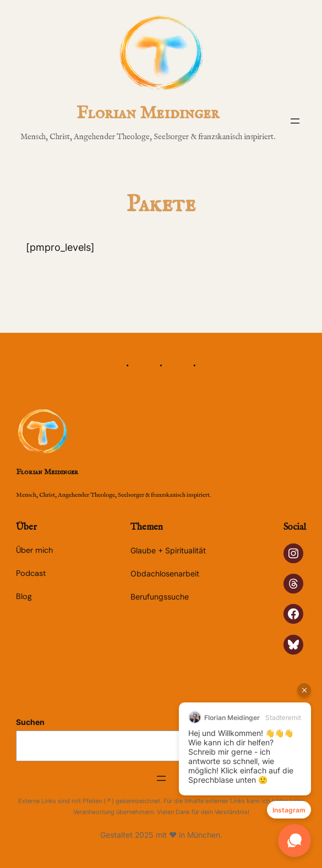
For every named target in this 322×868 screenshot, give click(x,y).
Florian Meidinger (148, 114)
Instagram (289, 810)
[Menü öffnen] (295, 121)
